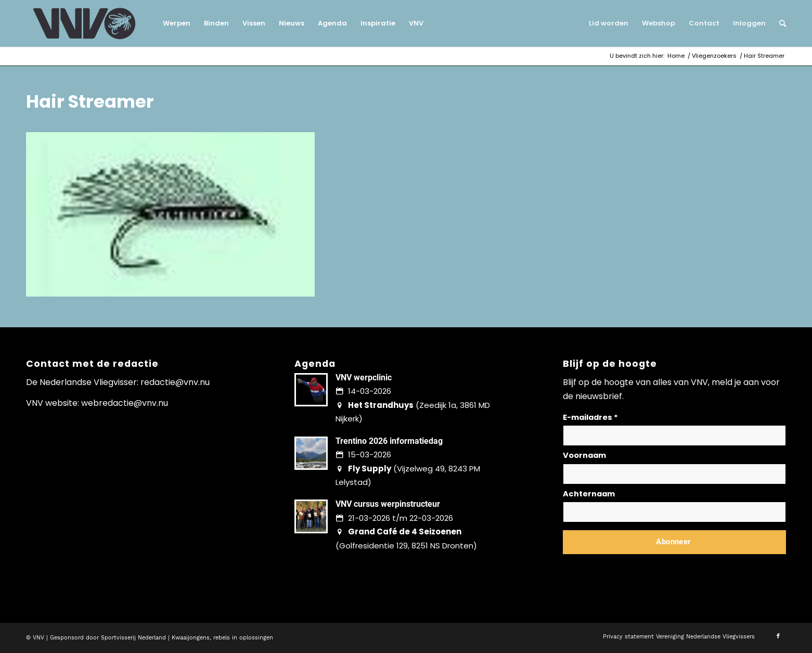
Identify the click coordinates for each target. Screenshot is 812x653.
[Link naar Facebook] (778, 636)
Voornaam (584, 455)
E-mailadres (590, 417)
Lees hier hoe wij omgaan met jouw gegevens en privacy (640, 567)
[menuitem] (177, 23)
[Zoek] (779, 23)
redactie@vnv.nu (175, 382)
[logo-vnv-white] (85, 23)
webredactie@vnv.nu (125, 403)
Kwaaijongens (191, 638)
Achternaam (589, 494)
